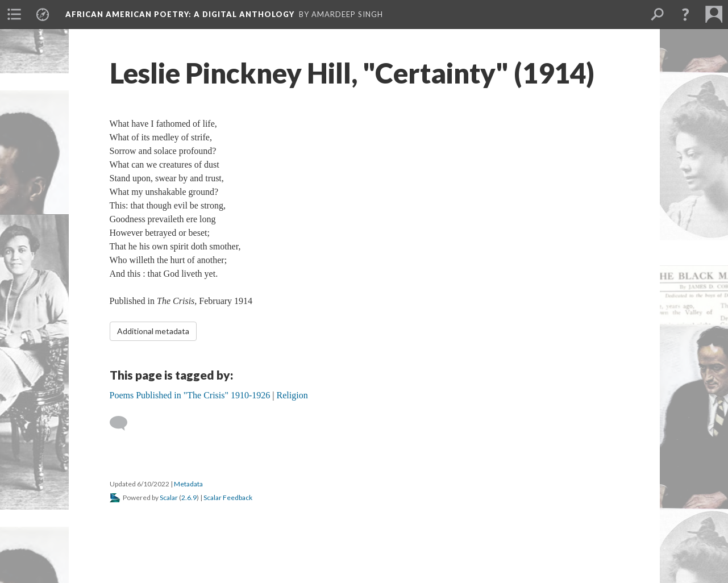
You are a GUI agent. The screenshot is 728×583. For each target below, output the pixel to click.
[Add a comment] (124, 423)
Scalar (169, 497)
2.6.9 (189, 497)
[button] (685, 14)
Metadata (188, 484)
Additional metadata (153, 331)
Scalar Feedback (228, 497)
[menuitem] (14, 14)
